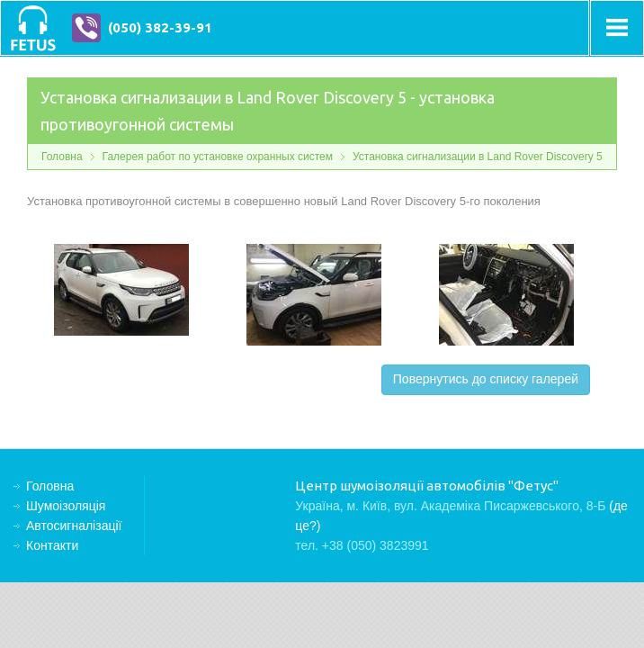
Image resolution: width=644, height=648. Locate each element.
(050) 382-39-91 (160, 27)
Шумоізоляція (66, 506)
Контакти (52, 545)
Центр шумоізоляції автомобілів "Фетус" (33, 28)
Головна (62, 157)
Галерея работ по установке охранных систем (218, 157)
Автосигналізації (74, 526)
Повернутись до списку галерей (486, 379)
